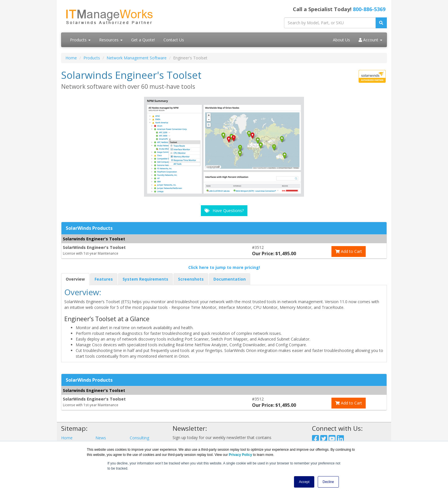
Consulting (139, 438)
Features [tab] (104, 279)
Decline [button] (328, 482)
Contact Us (174, 40)
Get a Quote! (143, 40)
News (101, 438)
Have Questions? (224, 211)
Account (370, 40)
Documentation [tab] (230, 279)
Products (80, 40)
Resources (111, 40)
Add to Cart (349, 251)
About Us (341, 40)
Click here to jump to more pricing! (224, 267)
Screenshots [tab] (191, 279)
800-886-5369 (369, 9)
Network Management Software (137, 58)
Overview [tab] (75, 279)
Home (71, 58)
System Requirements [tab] (145, 279)
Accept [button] (304, 482)
